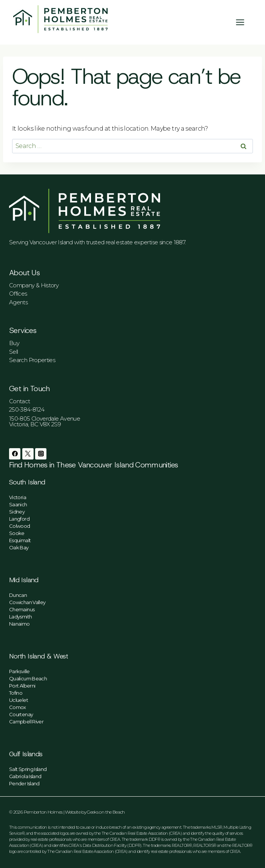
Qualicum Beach (28, 678)
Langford (19, 519)
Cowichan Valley (27, 602)
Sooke (17, 533)
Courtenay (21, 714)
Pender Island (24, 783)
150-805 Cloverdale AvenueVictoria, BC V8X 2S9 (45, 421)
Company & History (34, 285)
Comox (18, 707)
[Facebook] (15, 454)
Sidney (17, 512)
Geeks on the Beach (106, 812)
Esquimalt (20, 540)
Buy (14, 343)
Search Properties (32, 360)
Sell (13, 352)
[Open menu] (244, 22)
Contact (20, 401)
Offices (18, 294)
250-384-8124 (27, 409)
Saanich (18, 504)
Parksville (19, 671)
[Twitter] (28, 454)
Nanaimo (19, 624)
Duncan (18, 595)
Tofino (16, 693)
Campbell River (26, 722)
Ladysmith (20, 617)
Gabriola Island (25, 776)
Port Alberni (22, 686)
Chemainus (22, 609)
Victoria (18, 497)
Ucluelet (18, 700)
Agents (18, 302)
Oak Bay (19, 547)
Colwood (20, 526)
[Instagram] (41, 454)
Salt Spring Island (28, 769)
